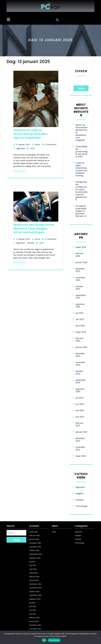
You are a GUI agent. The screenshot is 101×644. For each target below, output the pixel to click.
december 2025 (80, 270)
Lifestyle (30, 243)
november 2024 (80, 364)
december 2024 (80, 355)
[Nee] (98, 637)
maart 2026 (81, 247)
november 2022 (80, 448)
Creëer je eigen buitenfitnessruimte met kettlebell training (81, 169)
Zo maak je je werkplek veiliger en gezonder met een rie (81, 211)
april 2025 (80, 326)
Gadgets (79, 493)
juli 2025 (79, 313)
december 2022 (80, 439)
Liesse (37, 144)
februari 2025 (79, 340)
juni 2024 (80, 404)
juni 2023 (80, 417)
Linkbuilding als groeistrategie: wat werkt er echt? (81, 151)
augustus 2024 (80, 390)
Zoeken (81, 71)
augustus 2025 (80, 305)
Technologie (81, 506)
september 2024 (81, 381)
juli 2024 (79, 398)
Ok (44, 640)
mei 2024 (80, 410)
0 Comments (51, 144)
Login (54, 532)
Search (16, 540)
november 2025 (80, 279)
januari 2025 (81, 347)
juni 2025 (80, 319)
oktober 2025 (79, 288)
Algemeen (21, 148)
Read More (20, 171)
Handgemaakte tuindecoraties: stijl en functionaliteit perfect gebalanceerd (81, 191)
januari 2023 (81, 432)
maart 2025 (81, 332)
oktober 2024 (79, 372)
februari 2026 (79, 255)
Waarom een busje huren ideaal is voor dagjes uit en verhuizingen (34, 228)
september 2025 (81, 297)
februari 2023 (79, 424)
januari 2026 (81, 262)
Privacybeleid (54, 640)
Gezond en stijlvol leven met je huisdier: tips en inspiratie (31, 134)
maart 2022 (81, 456)
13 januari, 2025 (23, 144)
